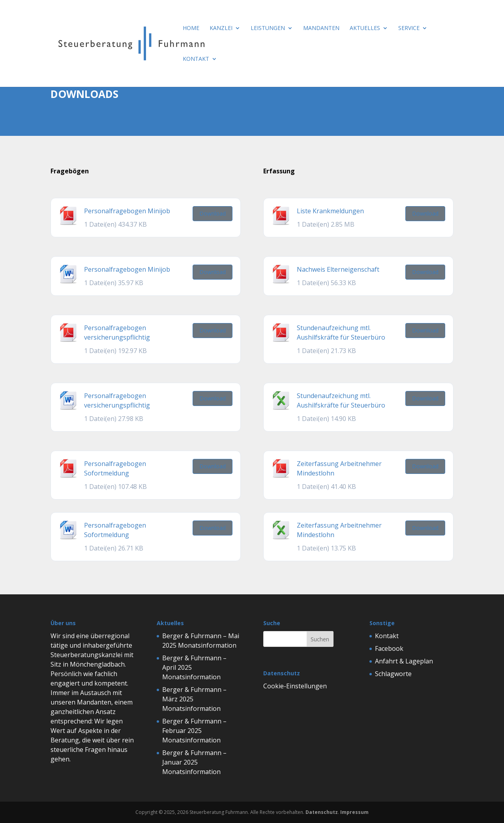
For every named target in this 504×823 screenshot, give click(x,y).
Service (409, 28)
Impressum (354, 812)
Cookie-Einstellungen (295, 686)
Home (191, 28)
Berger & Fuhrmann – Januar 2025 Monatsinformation (194, 762)
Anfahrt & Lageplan (404, 661)
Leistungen (268, 28)
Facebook (389, 648)
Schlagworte (393, 674)
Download (213, 213)
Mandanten (321, 28)
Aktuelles (365, 28)
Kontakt (196, 59)
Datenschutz (322, 812)
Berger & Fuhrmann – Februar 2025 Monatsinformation (194, 731)
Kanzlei (221, 28)
